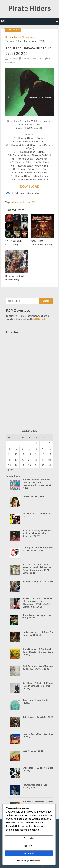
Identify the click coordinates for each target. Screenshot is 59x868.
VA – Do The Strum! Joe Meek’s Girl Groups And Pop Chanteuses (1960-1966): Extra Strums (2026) (38, 603)
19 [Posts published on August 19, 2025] (16, 460)
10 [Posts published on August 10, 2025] (50, 449)
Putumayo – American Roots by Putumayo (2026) (38, 803)
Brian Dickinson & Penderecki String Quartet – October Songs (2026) (38, 652)
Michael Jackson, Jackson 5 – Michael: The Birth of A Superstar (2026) (37, 533)
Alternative (27, 37)
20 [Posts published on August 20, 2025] (23, 460)
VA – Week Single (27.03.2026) (39, 581)
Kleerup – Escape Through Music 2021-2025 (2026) (39, 549)
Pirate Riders (29, 8)
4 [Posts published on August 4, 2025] (9, 449)
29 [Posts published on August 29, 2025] (36, 465)
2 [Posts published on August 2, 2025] (43, 443)
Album (14, 202)
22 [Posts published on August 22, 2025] (36, 460)
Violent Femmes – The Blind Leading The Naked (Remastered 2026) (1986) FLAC (37, 484)
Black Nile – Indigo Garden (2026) (36, 701)
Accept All (29, 853)
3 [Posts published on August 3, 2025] (50, 443)
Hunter (15, 59)
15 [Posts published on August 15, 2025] (36, 454)
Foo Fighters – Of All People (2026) (36, 515)
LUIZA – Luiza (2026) (33, 751)
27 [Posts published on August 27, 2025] (23, 465)
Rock (16, 37)
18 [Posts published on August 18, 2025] (9, 460)
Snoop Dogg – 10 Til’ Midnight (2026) (38, 769)
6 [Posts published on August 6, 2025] (23, 449)
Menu (4, 21)
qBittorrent (39, 319)
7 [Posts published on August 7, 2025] (30, 449)
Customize (29, 838)
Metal (35, 59)
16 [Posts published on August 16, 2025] (43, 454)
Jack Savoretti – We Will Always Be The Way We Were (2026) (38, 667)
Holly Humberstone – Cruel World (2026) (36, 786)
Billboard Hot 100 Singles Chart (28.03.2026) (37, 617)
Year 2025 (31, 202)
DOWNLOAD (30, 187)
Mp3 (22, 202)
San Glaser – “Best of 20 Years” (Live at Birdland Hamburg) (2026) (38, 686)
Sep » (11, 470)
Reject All (29, 846)
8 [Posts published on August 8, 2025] (36, 449)
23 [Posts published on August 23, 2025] (43, 460)
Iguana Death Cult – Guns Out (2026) (38, 735)
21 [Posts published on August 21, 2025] (30, 460)
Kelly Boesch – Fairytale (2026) (38, 717)
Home (8, 37)
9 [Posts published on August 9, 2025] (43, 449)
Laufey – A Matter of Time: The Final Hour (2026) (38, 633)
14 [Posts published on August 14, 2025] (30, 454)
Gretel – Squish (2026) (34, 497)
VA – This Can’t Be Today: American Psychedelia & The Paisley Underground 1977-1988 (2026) (37, 569)
